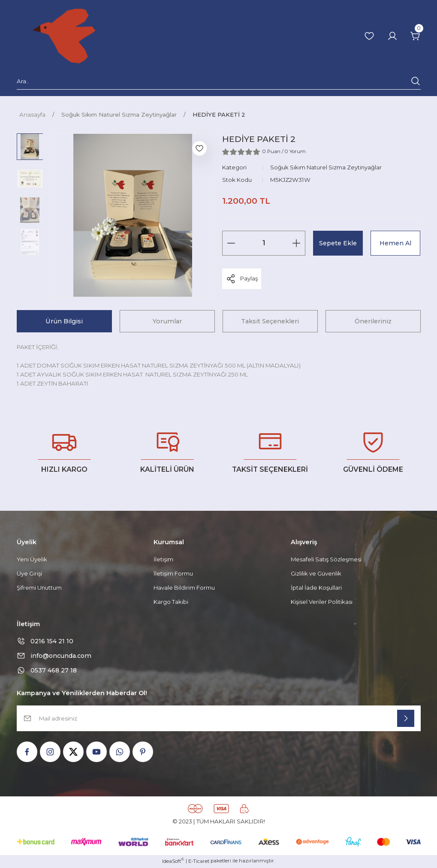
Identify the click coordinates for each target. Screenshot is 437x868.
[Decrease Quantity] (231, 243)
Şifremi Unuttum (39, 588)
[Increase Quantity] (296, 243)
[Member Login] (392, 36)
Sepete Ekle (338, 243)
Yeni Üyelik (32, 559)
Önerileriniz (373, 321)
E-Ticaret (199, 862)
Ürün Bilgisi (64, 321)
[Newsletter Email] (219, 719)
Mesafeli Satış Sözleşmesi (327, 559)
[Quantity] (264, 243)
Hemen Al (396, 243)
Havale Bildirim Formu (184, 588)
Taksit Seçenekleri (270, 321)
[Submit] (406, 719)
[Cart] (416, 36)
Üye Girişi (29, 573)
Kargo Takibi (171, 602)
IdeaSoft (173, 862)
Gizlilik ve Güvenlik (316, 573)
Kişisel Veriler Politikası (322, 602)
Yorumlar (167, 321)
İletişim (163, 559)
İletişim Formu (173, 573)
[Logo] (64, 36)
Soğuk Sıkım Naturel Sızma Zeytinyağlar (326, 167)
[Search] (219, 83)
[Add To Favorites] (199, 148)
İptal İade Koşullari (316, 588)
